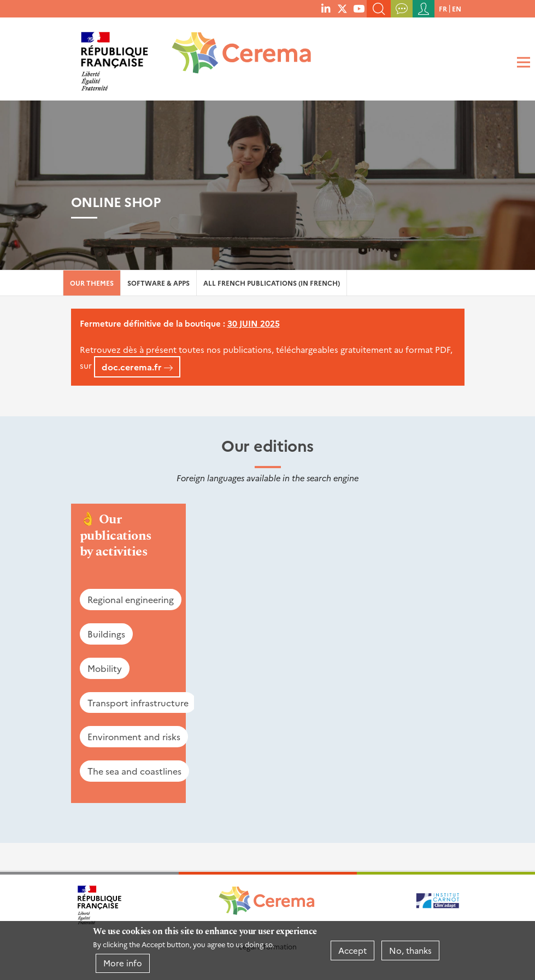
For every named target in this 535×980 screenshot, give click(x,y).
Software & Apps (158, 283)
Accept (352, 950)
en (457, 8)
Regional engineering (131, 599)
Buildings (106, 634)
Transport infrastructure (138, 702)
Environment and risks (134, 736)
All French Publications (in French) (272, 283)
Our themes (92, 283)
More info (123, 963)
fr (443, 8)
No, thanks (410, 950)
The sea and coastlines (134, 771)
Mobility (105, 668)
